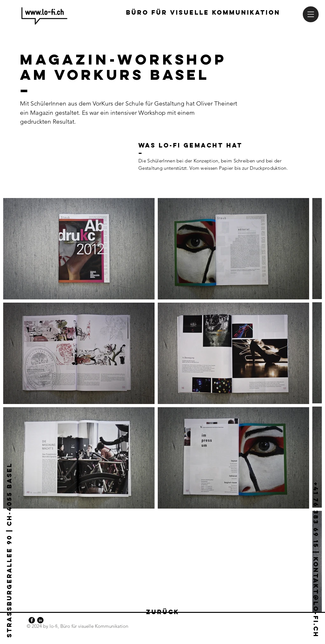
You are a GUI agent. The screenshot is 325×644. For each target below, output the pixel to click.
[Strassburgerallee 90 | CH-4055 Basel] (10, 541)
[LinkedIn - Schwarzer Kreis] (40, 620)
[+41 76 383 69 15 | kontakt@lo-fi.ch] (315, 545)
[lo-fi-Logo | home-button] (44, 16)
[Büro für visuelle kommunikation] (203, 13)
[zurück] (162, 612)
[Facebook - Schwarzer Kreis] (32, 620)
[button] (311, 14)
